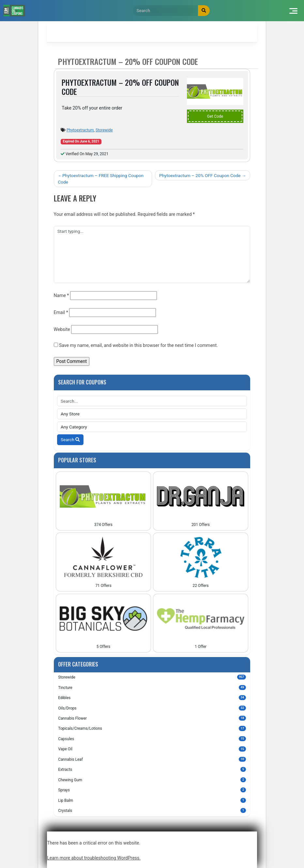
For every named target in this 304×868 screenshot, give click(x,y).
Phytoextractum (80, 130)
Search (70, 440)
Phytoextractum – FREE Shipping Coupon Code (101, 179)
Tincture (152, 688)
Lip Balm (152, 800)
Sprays (152, 790)
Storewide (104, 130)
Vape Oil (152, 749)
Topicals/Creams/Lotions (152, 728)
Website (62, 329)
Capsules (152, 739)
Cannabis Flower (152, 718)
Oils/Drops (152, 708)
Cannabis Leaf (152, 759)
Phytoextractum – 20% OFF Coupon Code (200, 175)
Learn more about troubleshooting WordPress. (94, 858)
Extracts (152, 769)
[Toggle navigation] (293, 11)
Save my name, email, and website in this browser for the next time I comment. (138, 345)
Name (61, 295)
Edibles (152, 698)
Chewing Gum (152, 780)
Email (61, 312)
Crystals (152, 810)
